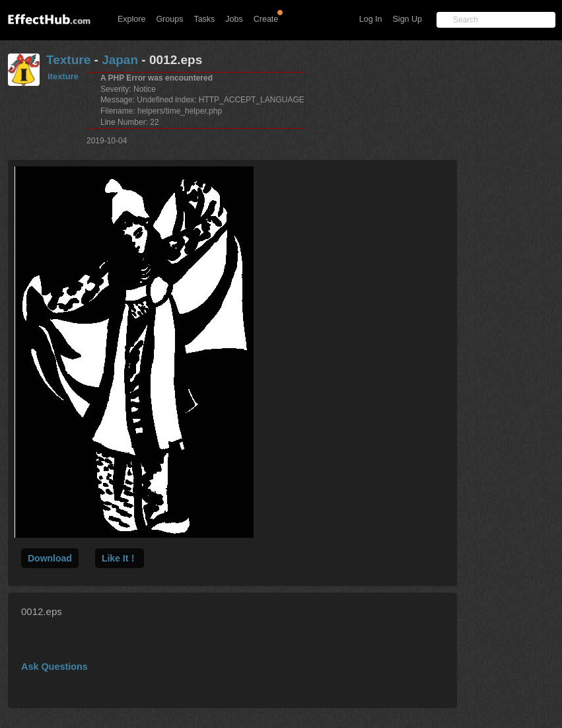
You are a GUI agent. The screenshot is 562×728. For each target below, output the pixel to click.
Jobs (234, 19)
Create (266, 19)
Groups (169, 19)
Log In (371, 19)
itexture (63, 76)
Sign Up (407, 19)
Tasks (204, 19)
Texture (68, 60)
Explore (131, 19)
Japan (120, 60)
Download (50, 558)
